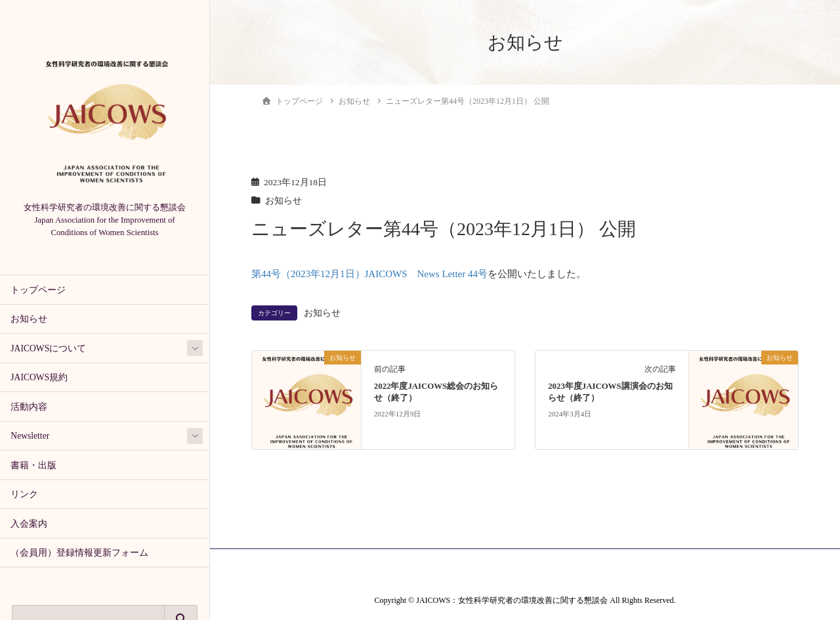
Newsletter (30, 436)
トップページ (38, 290)
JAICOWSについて (48, 348)
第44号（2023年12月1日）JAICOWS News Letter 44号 (369, 274)
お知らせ (29, 319)
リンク (24, 494)
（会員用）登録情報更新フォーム (79, 553)
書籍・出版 (33, 465)
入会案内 (29, 524)
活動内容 (29, 407)
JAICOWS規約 (39, 377)
